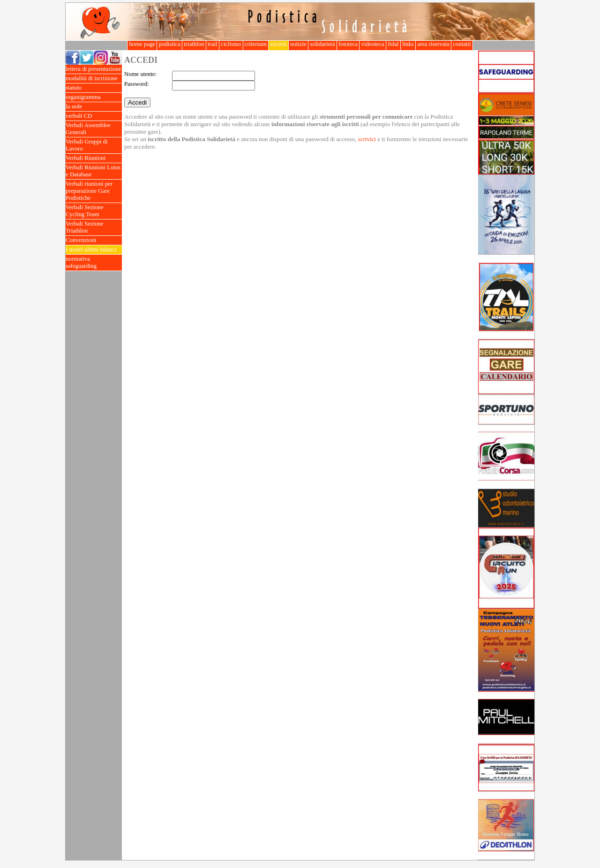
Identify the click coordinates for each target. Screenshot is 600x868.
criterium (256, 44)
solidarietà (322, 44)
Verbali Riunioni (94, 158)
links (408, 44)
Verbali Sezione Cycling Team (94, 211)
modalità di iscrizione (94, 79)
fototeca (348, 44)
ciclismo (231, 44)
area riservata (433, 44)
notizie (298, 44)
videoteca (372, 44)
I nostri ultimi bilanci (94, 250)
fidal (393, 44)
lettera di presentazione (94, 69)
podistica (169, 44)
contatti (462, 44)
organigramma (94, 97)
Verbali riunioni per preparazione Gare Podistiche (94, 191)
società (278, 44)
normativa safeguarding (94, 263)
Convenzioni (94, 240)
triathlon (194, 44)
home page (142, 44)
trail (213, 44)
